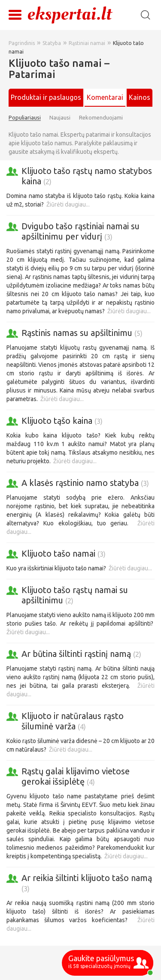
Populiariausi (25, 117)
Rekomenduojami (101, 117)
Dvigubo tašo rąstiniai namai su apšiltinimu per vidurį (80, 231)
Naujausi (60, 117)
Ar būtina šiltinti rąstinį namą (81, 654)
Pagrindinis (22, 43)
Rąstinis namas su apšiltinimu (82, 333)
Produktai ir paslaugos (46, 97)
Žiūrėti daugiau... (68, 204)
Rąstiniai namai (87, 43)
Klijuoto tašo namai (64, 553)
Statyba (52, 43)
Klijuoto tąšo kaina (62, 421)
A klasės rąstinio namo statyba (85, 483)
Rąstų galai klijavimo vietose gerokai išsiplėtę (76, 776)
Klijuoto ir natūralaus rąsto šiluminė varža (73, 721)
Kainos (140, 97)
